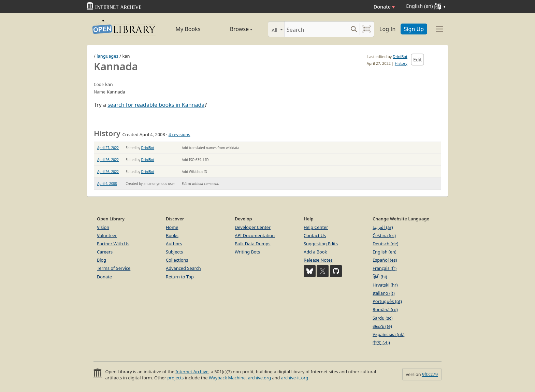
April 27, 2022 (108, 148)
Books (172, 235)
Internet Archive (192, 372)
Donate (384, 7)
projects (175, 378)
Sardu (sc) (382, 318)
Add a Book (315, 252)
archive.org (259, 378)
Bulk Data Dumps (253, 244)
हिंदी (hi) (380, 277)
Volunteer (107, 235)
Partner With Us (113, 244)
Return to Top (180, 277)
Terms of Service (114, 268)
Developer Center (253, 227)
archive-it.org (295, 378)
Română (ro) (385, 309)
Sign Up (414, 29)
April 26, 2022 (108, 160)
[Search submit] (354, 29)
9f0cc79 (430, 374)
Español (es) (385, 260)
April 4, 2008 (107, 184)
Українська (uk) (388, 334)
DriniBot (400, 56)
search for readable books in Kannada (156, 105)
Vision (103, 227)
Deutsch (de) (385, 244)
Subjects (174, 252)
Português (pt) (387, 301)
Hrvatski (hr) (385, 285)
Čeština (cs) (384, 235)
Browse (234, 29)
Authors (174, 244)
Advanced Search (183, 268)
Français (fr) (385, 268)
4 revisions (179, 134)
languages (107, 56)
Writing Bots (247, 252)
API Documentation (255, 235)
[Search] (316, 29)
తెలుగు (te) (382, 326)
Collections (177, 260)
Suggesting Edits (321, 244)
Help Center (316, 227)
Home (172, 227)
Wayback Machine (227, 378)
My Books (188, 29)
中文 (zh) (381, 343)
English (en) (385, 252)
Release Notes (318, 260)
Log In (387, 29)
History (401, 63)
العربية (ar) (383, 227)
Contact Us (315, 235)
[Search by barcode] (366, 29)
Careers (105, 252)
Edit (417, 60)
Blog (102, 260)
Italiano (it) (384, 293)
